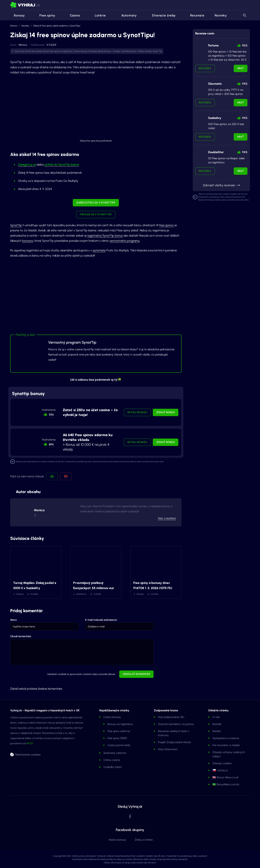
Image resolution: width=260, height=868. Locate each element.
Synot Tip (157, 51)
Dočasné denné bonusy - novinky (104, 51)
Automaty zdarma (115, 753)
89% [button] (51, 444)
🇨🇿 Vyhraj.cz (220, 770)
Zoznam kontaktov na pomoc (176, 724)
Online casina (112, 760)
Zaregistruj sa (27, 165)
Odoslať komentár (136, 674)
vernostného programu (125, 241)
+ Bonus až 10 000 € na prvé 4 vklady (88, 442)
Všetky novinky (145, 51)
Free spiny (45, 15)
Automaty (126, 15)
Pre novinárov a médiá (226, 745)
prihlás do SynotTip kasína (62, 165)
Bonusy (17, 15)
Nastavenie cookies (28, 754)
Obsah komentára (21, 636)
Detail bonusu (137, 412)
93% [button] (51, 415)
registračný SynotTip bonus (105, 236)
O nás (216, 717)
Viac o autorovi (167, 518)
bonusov (28, 241)
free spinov (166, 225)
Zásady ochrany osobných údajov (229, 754)
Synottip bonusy (129, 51)
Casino (73, 15)
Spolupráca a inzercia (226, 738)
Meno (14, 620)
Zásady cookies (222, 763)
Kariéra (217, 731)
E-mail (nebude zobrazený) (101, 620)
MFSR (30, 743)
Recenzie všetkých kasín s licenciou (173, 733)
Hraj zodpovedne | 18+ (171, 717)
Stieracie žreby (161, 15)
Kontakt (217, 724)
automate (99, 250)
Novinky (221, 15)
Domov (14, 26)
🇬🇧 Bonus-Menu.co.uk (225, 777)
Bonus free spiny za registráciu (58, 51)
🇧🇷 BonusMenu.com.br (226, 784)
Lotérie (98, 15)
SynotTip (16, 225)
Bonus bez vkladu (34, 51)
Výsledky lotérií (112, 767)
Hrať (241, 68)
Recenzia (205, 68)
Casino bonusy (80, 51)
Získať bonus (166, 412)
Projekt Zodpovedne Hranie (174, 742)
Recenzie (195, 15)
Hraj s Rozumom (168, 749)
